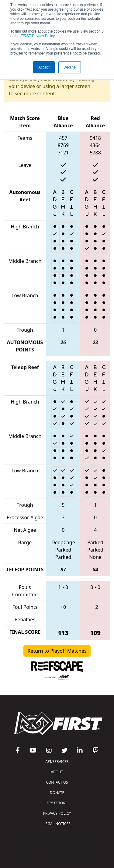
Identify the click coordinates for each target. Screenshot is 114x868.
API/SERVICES (57, 762)
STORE (57, 803)
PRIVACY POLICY (57, 813)
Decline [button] (70, 67)
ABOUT (57, 772)
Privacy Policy (37, 36)
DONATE (57, 793)
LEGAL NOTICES (57, 824)
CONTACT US (57, 782)
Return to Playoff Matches (57, 651)
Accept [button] (44, 67)
